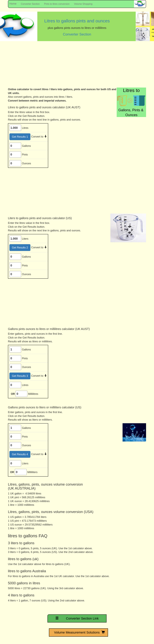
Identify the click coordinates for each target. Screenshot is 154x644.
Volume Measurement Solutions (78, 632)
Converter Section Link (77, 618)
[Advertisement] (77, 65)
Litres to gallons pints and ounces (77, 21)
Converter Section (30, 4)
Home (12, 4)
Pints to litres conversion (57, 4)
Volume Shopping (83, 4)
